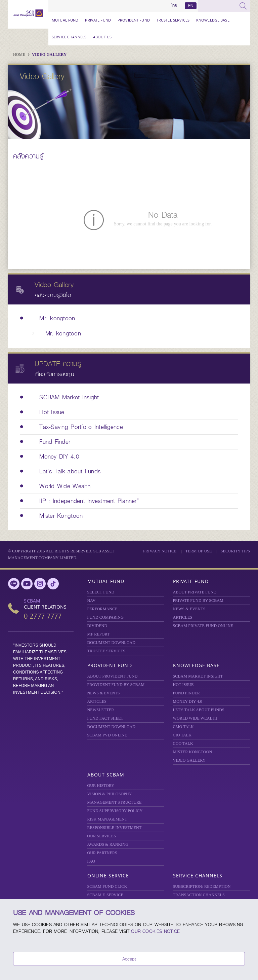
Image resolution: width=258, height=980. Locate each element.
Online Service (108, 876)
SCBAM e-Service (105, 895)
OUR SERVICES (102, 836)
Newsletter (101, 710)
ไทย (174, 6)
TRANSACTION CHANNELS (199, 895)
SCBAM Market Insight (198, 676)
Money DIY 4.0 (188, 701)
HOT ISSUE (183, 685)
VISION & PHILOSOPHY (110, 794)
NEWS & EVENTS (189, 609)
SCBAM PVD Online (107, 735)
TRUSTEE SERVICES (173, 20)
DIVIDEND (97, 626)
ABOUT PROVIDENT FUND (113, 676)
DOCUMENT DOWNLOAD (112, 643)
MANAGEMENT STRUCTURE (115, 802)
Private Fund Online (203, 626)
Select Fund (101, 592)
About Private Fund (195, 592)
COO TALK (183, 743)
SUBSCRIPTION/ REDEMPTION (202, 886)
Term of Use (199, 551)
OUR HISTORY (101, 786)
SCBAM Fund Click (107, 886)
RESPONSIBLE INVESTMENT (115, 828)
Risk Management (107, 819)
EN (191, 6)
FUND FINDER (186, 693)
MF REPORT (99, 634)
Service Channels (69, 37)
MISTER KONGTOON (193, 752)
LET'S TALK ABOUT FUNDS (199, 710)
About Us (102, 37)
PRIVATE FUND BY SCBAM (198, 601)
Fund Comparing (105, 617)
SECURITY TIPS (235, 551)
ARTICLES (183, 617)
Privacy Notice (160, 551)
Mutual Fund (65, 20)
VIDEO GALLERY (189, 760)
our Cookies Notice (155, 931)
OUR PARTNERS (102, 853)
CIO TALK (182, 735)
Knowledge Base (213, 20)
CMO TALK (183, 727)
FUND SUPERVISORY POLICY (115, 811)
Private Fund (98, 20)
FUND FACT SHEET (105, 718)
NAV (92, 601)
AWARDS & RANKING (108, 844)
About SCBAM (106, 775)
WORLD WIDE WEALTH (195, 718)
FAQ (91, 861)
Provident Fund (134, 20)
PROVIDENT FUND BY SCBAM (116, 685)
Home (20, 55)
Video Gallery (49, 55)
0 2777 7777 (43, 616)
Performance (102, 609)
